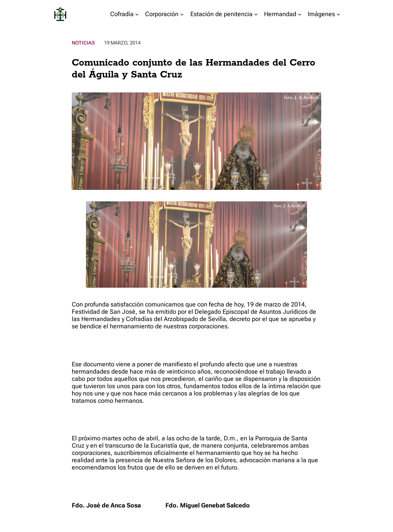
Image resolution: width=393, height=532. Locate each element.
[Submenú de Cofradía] (137, 14)
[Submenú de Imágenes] (339, 14)
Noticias (83, 43)
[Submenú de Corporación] (182, 14)
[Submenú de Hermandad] (300, 14)
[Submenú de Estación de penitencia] (256, 14)
